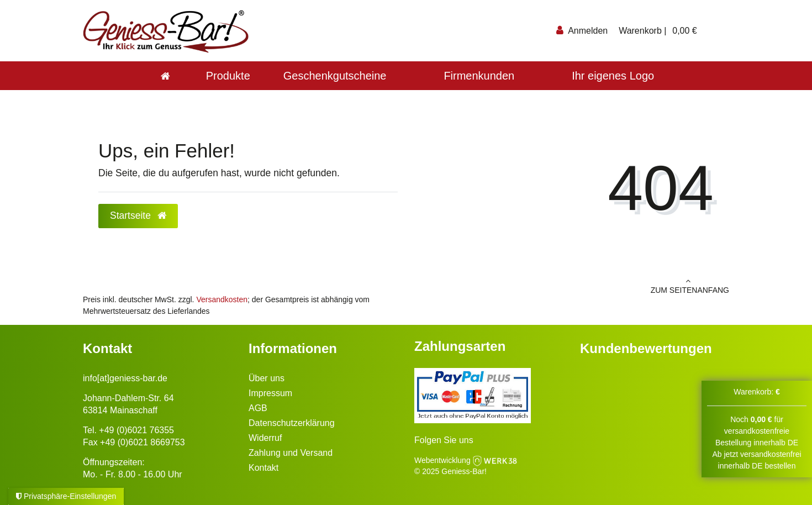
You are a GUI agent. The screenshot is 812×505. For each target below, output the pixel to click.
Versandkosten (222, 299)
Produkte (228, 76)
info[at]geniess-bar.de (125, 378)
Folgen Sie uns (444, 440)
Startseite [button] (138, 215)
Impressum (270, 393)
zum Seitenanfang (572, 286)
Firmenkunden (479, 76)
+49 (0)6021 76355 (136, 430)
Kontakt (263, 468)
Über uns (267, 378)
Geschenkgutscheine (335, 76)
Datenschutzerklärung (292, 423)
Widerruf (265, 438)
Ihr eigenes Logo (613, 76)
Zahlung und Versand (291, 453)
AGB (258, 408)
